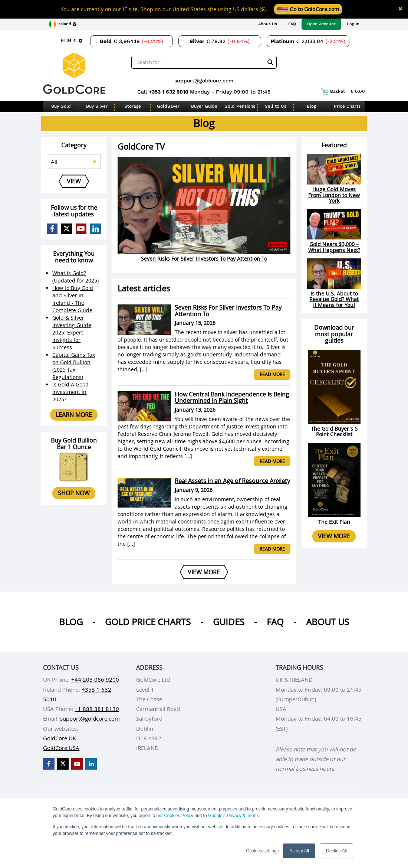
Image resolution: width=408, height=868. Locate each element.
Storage (133, 106)
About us (328, 622)
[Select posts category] (74, 161)
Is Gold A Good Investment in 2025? (70, 392)
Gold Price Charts (148, 622)
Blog (311, 106)
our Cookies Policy (175, 816)
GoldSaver (168, 106)
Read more (272, 374)
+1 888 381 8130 (97, 709)
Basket (343, 92)
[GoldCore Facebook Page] (52, 229)
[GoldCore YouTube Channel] (81, 229)
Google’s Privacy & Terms (233, 816)
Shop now (74, 493)
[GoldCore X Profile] (67, 229)
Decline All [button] (336, 851)
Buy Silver (97, 106)
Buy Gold (61, 106)
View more (334, 536)
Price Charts (347, 106)
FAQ (292, 24)
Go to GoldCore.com (308, 9)
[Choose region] (62, 24)
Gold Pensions (240, 106)
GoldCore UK (60, 738)
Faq (275, 622)
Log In (353, 24)
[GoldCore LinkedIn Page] (96, 229)
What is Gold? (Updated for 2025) (75, 277)
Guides (229, 622)
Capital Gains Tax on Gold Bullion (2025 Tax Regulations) (74, 366)
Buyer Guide (204, 106)
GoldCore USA (61, 748)
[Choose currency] (72, 40)
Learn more (74, 415)
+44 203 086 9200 (95, 679)
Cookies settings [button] (262, 851)
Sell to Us (276, 106)
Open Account (321, 24)
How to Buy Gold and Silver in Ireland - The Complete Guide (73, 299)
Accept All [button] (299, 851)
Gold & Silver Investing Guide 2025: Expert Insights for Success (72, 332)
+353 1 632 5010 (169, 92)
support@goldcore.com (204, 81)
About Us (268, 24)
